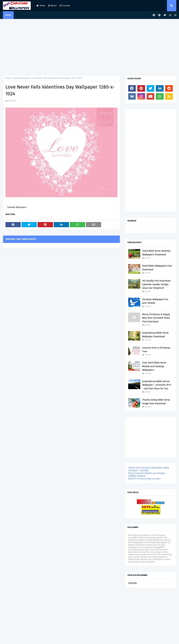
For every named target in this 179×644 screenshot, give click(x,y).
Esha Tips (12, 101)
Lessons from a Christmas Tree (156, 350)
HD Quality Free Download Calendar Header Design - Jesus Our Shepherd (156, 284)
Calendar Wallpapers (22, 78)
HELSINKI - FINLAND (138, 471)
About (53, 6)
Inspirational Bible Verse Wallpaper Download (155, 335)
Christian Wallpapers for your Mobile (155, 301)
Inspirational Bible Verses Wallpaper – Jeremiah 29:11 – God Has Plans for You (157, 385)
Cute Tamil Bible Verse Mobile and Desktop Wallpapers (154, 366)
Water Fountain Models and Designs (147, 473)
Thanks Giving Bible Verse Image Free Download (156, 402)
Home (41, 6)
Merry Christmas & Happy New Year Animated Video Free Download (156, 318)
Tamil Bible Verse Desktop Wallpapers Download (156, 253)
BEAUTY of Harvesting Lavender (144, 479)
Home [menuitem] (8, 15)
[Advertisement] (90, 46)
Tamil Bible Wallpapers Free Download (157, 268)
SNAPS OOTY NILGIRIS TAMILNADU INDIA (149, 468)
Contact (65, 6)
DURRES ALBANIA (137, 476)
